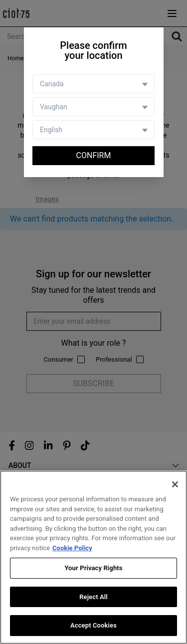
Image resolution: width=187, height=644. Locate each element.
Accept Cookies (93, 625)
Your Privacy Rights (93, 568)
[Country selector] (93, 84)
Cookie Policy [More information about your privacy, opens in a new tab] (72, 548)
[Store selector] (93, 107)
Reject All (93, 597)
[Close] (175, 484)
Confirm (94, 155)
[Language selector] (93, 130)
